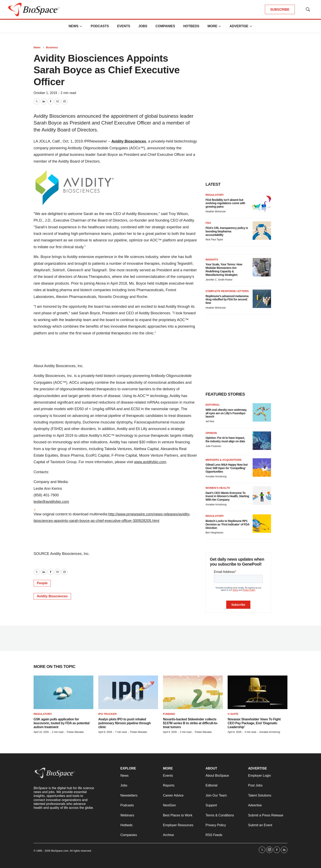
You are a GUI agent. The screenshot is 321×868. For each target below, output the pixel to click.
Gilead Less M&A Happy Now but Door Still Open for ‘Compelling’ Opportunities (227, 468)
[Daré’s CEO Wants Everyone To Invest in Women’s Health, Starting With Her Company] (262, 496)
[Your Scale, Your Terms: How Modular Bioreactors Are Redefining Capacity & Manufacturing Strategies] (262, 267)
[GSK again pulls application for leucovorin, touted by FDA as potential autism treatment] (63, 692)
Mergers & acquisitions (224, 460)
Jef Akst (210, 421)
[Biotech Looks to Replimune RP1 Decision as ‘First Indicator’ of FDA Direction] (262, 524)
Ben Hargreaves (214, 533)
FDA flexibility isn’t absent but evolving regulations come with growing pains (225, 203)
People (42, 583)
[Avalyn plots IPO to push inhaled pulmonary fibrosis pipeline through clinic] (128, 692)
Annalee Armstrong (216, 476)
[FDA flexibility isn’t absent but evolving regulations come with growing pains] (262, 203)
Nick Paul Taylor (214, 240)
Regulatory (215, 195)
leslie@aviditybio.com (51, 502)
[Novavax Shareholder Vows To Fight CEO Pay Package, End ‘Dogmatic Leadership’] (258, 692)
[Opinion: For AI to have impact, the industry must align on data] (262, 441)
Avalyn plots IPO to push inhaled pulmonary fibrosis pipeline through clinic (124, 723)
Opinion (211, 433)
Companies (165, 26)
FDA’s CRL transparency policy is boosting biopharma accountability (227, 231)
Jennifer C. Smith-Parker (219, 280)
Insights (212, 260)
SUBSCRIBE (280, 10)
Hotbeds (191, 26)
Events (124, 26)
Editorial (213, 405)
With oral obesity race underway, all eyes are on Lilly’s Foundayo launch (226, 413)
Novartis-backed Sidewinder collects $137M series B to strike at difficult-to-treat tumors (190, 723)
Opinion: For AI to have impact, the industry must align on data (225, 440)
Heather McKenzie (216, 212)
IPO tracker (107, 714)
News (73, 26)
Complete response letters (227, 291)
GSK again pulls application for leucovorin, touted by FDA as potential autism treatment (62, 723)
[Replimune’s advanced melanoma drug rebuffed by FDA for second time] (262, 299)
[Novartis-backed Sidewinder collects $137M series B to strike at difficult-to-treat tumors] (193, 692)
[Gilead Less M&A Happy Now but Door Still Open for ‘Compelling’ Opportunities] (262, 467)
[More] (81, 26)
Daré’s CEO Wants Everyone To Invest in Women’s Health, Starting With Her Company (227, 496)
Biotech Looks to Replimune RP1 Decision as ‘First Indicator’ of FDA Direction (227, 524)
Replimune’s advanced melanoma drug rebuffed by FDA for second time (227, 300)
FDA (208, 223)
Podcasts (100, 26)
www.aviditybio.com (150, 462)
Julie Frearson (213, 446)
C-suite (233, 714)
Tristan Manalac (75, 732)
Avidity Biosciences (129, 141)
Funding (169, 714)
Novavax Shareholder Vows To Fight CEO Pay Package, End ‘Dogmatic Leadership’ (254, 723)
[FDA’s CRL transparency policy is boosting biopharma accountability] (262, 231)
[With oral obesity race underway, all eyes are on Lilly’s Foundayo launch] (262, 412)
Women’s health (218, 488)
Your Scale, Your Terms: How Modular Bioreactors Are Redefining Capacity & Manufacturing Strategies (224, 269)
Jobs (143, 26)
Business (52, 47)
